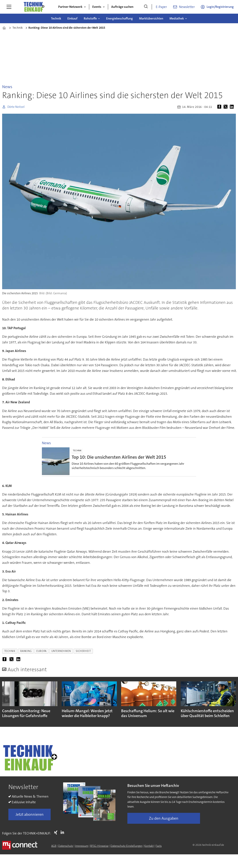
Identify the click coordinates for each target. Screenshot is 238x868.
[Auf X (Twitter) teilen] (226, 107)
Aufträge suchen (122, 7)
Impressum (82, 846)
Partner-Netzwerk (70, 7)
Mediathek (177, 18)
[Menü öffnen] (9, 7)
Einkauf (72, 18)
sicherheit (83, 651)
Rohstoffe (90, 18)
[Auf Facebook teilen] (220, 107)
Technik (56, 18)
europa (41, 651)
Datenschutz (66, 846)
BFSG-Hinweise (99, 846)
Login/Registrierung (220, 7)
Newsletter (187, 7)
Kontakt (149, 846)
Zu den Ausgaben (164, 818)
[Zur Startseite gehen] (34, 7)
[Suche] (146, 7)
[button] (228, 701)
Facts (159, 846)
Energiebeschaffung (119, 18)
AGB (54, 846)
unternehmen (61, 651)
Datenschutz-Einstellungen (126, 846)
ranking (26, 651)
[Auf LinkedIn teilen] (233, 107)
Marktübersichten (151, 18)
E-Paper (161, 7)
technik (10, 651)
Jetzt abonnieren (30, 814)
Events (97, 7)
